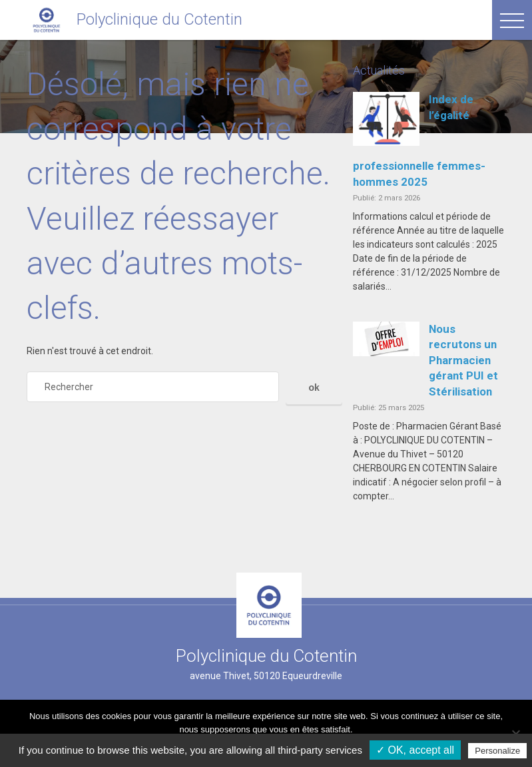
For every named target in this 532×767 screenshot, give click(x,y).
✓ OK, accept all (415, 750)
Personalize (497, 751)
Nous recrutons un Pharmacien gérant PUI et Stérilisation (463, 360)
